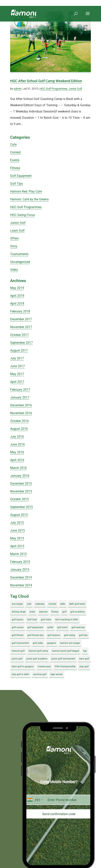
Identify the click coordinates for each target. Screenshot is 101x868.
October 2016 (19, 421)
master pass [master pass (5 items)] (44, 667)
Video (14, 270)
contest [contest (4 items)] (52, 604)
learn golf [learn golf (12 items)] (84, 659)
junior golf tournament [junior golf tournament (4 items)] (63, 659)
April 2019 (17, 296)
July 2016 (17, 437)
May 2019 (17, 288)
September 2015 (21, 507)
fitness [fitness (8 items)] (55, 612)
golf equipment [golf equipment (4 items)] (35, 627)
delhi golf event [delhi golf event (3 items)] (77, 604)
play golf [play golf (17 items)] (84, 667)
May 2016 (17, 452)
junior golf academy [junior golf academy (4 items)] (37, 659)
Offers (14, 238)
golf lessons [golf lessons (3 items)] (54, 635)
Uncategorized (20, 262)
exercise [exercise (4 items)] (43, 612)
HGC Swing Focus (23, 215)
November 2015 (21, 491)
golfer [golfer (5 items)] (50, 627)
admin (17, 89)
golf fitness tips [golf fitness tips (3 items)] (35, 635)
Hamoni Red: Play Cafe (26, 191)
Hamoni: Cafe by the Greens (29, 199)
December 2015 (21, 483)
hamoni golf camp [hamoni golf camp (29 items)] (38, 651)
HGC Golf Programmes (54, 89)
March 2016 (18, 468)
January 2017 (20, 397)
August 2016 (19, 429)
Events (15, 160)
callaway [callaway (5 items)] (40, 604)
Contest (15, 152)
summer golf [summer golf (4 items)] (40, 674)
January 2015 (20, 570)
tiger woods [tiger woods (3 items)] (57, 674)
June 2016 (17, 444)
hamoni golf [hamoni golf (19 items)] (18, 651)
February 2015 (20, 562)
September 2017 (21, 343)
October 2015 (19, 499)
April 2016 (17, 460)
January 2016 (20, 476)
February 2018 (20, 311)
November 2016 (21, 413)
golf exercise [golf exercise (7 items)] (78, 627)
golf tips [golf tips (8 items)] (83, 635)
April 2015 (17, 546)
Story (14, 246)
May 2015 (17, 538)
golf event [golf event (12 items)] (62, 627)
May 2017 (17, 374)
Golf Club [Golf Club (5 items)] (32, 620)
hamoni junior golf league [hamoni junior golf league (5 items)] (66, 651)
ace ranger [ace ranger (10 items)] (17, 604)
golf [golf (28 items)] (64, 612)
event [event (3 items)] (32, 612)
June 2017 (17, 366)
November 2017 (21, 327)
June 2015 (17, 530)
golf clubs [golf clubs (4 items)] (46, 620)
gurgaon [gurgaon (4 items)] (52, 643)
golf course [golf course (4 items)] (18, 627)
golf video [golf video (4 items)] (38, 643)
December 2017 (21, 319)
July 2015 (17, 523)
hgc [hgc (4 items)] (85, 651)
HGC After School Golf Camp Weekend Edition (46, 81)
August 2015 (19, 515)
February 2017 (20, 390)
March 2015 (18, 554)
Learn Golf (17, 231)
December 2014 (21, 577)
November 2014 (21, 585)
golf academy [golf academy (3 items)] (78, 612)
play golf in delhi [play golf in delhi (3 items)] (20, 674)
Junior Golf (75, 89)
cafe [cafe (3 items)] (29, 604)
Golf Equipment (21, 176)
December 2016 (21, 405)
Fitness (15, 168)
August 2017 (19, 350)
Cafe (13, 144)
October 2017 (19, 335)
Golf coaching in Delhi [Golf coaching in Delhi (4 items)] (67, 620)
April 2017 (17, 382)
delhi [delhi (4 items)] (63, 604)
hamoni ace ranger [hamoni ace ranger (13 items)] (70, 643)
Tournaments (19, 254)
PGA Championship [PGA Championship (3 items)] (65, 667)
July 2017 (17, 358)
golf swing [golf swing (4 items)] (70, 635)
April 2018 (17, 304)
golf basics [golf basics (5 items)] (17, 620)
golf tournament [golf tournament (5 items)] (20, 643)
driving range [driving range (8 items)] (19, 612)
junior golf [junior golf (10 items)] (17, 659)
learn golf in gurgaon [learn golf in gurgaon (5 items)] (23, 667)
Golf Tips (17, 184)
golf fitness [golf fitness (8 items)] (18, 635)
